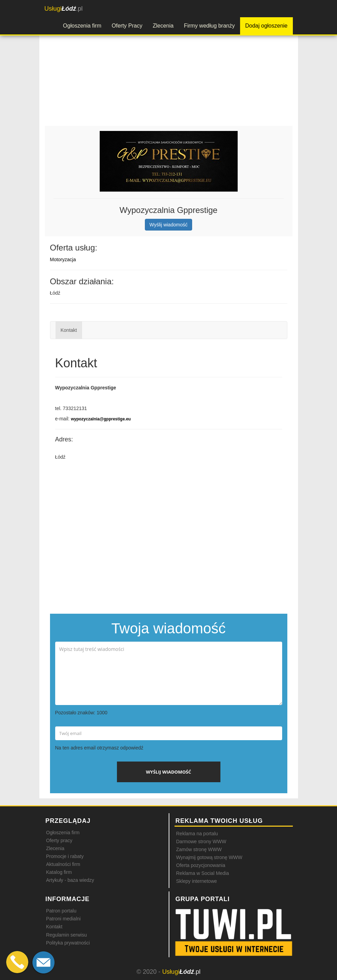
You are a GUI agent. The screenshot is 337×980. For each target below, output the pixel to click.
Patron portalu (61, 911)
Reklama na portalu (197, 834)
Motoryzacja (63, 259)
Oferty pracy (59, 840)
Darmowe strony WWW (201, 841)
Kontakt (69, 330)
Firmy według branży (209, 26)
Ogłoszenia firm (82, 26)
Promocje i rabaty (65, 856)
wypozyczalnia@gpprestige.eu (101, 419)
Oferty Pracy (127, 26)
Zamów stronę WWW (199, 849)
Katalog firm (59, 872)
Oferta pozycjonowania (201, 865)
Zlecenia (163, 26)
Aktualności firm (63, 864)
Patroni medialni (63, 919)
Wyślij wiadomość (168, 225)
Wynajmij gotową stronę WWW (209, 857)
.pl (64, 9)
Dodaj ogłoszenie (266, 26)
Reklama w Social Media (203, 873)
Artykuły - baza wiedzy (70, 880)
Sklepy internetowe (197, 881)
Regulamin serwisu (67, 935)
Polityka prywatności (68, 943)
